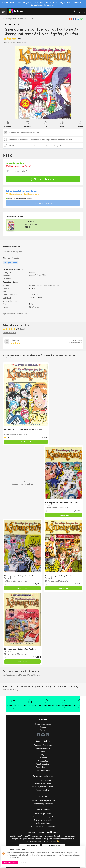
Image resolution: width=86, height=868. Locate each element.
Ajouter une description (12, 251)
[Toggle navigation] (3, 11)
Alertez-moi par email (43, 179)
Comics (43, 752)
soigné (24, 171)
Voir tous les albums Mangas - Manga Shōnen (21, 675)
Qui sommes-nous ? (43, 724)
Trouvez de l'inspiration (43, 745)
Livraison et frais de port (43, 817)
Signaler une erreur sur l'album (15, 314)
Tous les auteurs (43, 770)
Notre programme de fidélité (43, 787)
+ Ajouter (16, 258)
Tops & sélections (43, 764)
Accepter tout (10, 862)
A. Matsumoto (10, 435)
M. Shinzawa (22, 435)
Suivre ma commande (43, 820)
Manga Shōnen (35, 275)
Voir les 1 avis (9, 42)
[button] (19, 83)
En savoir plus (50, 5)
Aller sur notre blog (10, 689)
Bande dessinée (43, 748)
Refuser (23, 862)
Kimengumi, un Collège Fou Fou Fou (19, 19)
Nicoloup (15, 340)
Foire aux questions (43, 814)
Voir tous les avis (9, 333)
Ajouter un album (43, 790)
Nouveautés (43, 761)
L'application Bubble (43, 780)
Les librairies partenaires (43, 804)
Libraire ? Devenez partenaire (43, 800)
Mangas (32, 272)
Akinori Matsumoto (51, 285)
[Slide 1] (43, 116)
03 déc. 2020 (77, 340)
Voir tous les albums (11, 358)
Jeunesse (43, 758)
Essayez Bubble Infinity (43, 784)
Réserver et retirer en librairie (43, 826)
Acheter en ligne (43, 823)
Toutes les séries (43, 767)
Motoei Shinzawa (36, 285)
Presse (43, 727)
